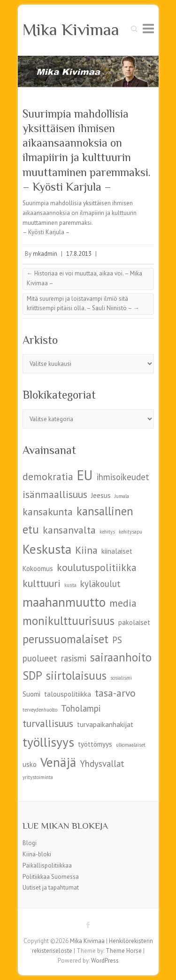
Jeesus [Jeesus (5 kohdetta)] (101, 495)
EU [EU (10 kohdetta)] (85, 475)
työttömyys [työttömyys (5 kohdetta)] (95, 744)
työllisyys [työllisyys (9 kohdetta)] (48, 742)
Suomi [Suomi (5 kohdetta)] (31, 694)
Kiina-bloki (37, 854)
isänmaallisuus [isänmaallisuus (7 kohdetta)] (55, 494)
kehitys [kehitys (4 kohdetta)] (107, 532)
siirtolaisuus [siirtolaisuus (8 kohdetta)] (76, 676)
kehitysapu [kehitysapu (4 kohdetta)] (130, 532)
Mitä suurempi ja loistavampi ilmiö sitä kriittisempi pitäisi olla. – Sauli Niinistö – (83, 304)
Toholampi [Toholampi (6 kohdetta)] (81, 708)
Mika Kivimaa (71, 30)
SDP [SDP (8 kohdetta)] (32, 676)
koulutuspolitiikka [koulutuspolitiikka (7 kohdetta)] (97, 567)
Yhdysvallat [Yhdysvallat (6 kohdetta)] (102, 764)
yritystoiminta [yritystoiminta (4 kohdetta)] (38, 777)
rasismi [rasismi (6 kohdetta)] (74, 658)
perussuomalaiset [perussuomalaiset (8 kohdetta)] (65, 639)
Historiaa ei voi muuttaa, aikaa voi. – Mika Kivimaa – (84, 278)
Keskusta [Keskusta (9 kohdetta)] (47, 549)
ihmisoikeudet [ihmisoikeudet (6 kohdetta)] (123, 477)
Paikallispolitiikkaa (47, 865)
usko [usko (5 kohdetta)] (30, 764)
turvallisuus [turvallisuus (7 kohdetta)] (48, 723)
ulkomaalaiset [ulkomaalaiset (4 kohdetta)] (131, 745)
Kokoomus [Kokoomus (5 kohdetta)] (38, 568)
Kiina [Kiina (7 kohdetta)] (86, 550)
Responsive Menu (148, 28)
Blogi (30, 843)
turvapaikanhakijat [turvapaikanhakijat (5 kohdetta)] (105, 724)
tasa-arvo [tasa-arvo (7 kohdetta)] (115, 693)
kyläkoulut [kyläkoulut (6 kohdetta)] (100, 584)
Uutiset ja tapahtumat (51, 887)
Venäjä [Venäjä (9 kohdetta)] (58, 762)
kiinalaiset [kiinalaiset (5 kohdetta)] (117, 551)
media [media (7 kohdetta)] (123, 603)
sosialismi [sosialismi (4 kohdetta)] (121, 678)
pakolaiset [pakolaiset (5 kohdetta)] (134, 622)
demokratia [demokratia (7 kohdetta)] (48, 476)
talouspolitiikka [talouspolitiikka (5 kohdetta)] (68, 694)
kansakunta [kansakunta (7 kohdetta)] (48, 512)
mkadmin (45, 254)
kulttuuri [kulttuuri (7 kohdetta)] (42, 583)
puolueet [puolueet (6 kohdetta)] (40, 658)
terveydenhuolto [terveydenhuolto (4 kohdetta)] (40, 710)
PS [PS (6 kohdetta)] (117, 640)
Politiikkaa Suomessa (51, 877)
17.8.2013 (79, 254)
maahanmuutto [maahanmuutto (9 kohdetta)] (64, 602)
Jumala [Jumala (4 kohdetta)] (122, 496)
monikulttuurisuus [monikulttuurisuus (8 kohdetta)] (69, 621)
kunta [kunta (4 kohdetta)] (70, 585)
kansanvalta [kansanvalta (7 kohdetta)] (69, 530)
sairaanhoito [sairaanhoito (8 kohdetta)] (121, 657)
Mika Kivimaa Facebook (88, 925)
